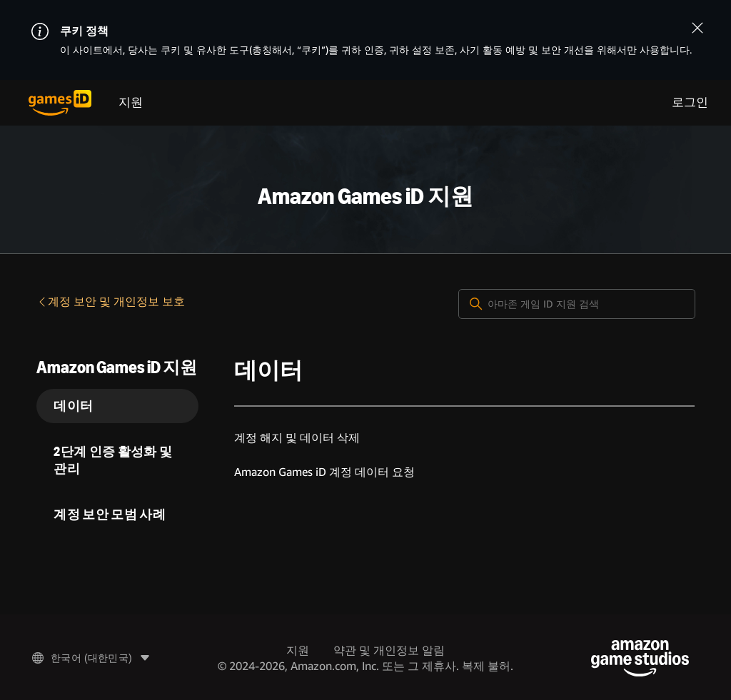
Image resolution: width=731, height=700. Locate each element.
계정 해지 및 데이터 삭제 (297, 438)
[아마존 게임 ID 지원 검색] (577, 304)
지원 (131, 102)
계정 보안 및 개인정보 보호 (111, 301)
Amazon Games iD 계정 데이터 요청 (324, 472)
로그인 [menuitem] (690, 102)
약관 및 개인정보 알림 (389, 650)
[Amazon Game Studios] (640, 658)
